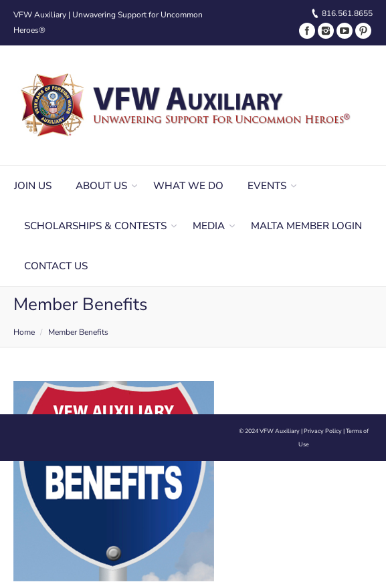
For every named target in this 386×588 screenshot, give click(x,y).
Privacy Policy (323, 431)
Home (24, 332)
